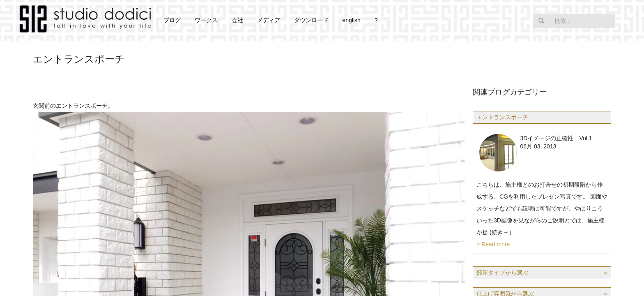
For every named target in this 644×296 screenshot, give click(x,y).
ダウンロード (311, 20)
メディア (269, 20)
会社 (237, 20)
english (351, 20)
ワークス (206, 20)
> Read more (493, 244)
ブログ (172, 20)
